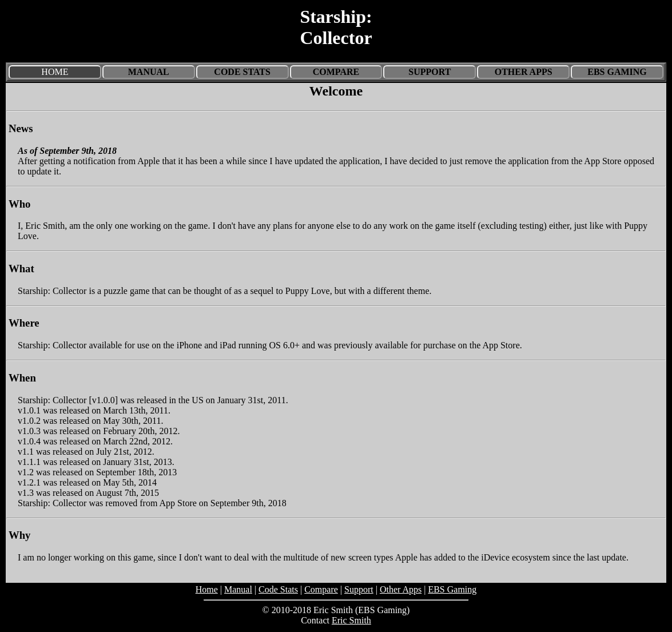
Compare (336, 72)
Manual (149, 72)
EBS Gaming (617, 72)
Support (430, 72)
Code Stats (242, 72)
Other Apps (524, 72)
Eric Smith (351, 620)
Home (207, 589)
